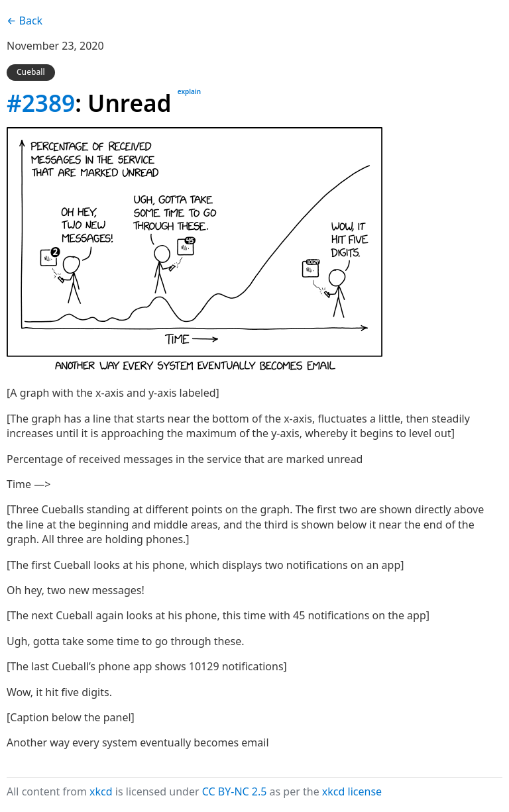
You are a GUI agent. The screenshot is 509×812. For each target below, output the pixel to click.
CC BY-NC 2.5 (235, 791)
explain (189, 91)
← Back (25, 21)
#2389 (41, 103)
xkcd (101, 791)
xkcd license (352, 791)
